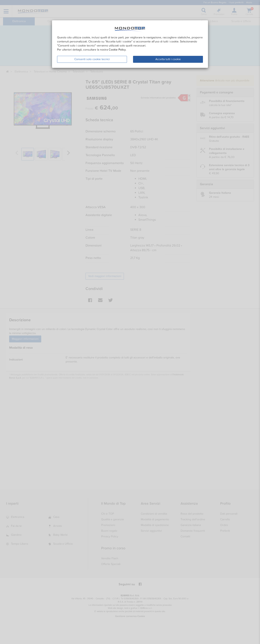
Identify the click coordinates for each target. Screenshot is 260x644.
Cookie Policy (117, 50)
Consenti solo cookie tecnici (92, 59)
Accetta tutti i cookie (168, 59)
